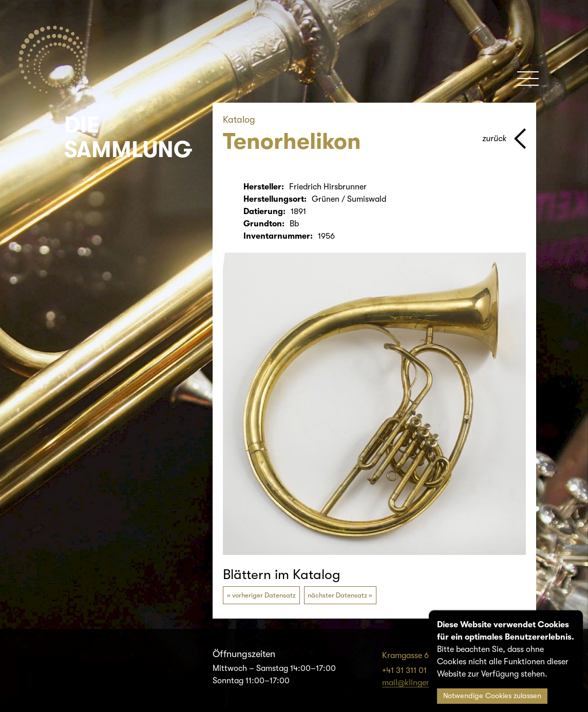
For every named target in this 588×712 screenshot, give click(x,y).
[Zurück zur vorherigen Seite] (504, 139)
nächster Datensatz (337, 595)
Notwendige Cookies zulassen (492, 696)
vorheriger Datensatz (264, 595)
